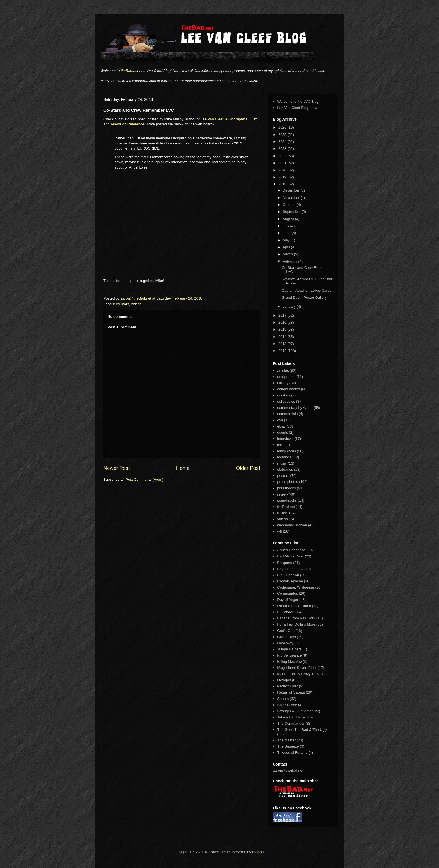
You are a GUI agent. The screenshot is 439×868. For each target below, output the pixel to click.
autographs (286, 377)
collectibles (286, 401)
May (287, 240)
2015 (283, 329)
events (282, 432)
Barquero (285, 563)
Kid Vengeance (289, 655)
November (292, 198)
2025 (283, 135)
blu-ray (283, 383)
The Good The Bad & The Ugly (302, 730)
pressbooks (286, 488)
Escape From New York (296, 618)
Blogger (258, 852)
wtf (280, 531)
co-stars (123, 304)
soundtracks (287, 501)
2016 (283, 322)
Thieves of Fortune (292, 753)
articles (283, 371)
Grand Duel (286, 637)
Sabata (283, 699)
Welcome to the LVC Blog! (298, 102)
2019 (283, 177)
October (290, 205)
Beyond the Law (290, 569)
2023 (283, 149)
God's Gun (286, 631)
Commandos (288, 593)
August (289, 219)
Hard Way (285, 643)
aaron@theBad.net (136, 298)
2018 (283, 184)
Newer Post (116, 468)
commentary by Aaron (295, 408)
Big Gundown (288, 575)
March (288, 254)
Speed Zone (287, 705)
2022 (283, 156)
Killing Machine (289, 662)
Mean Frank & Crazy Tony (298, 674)
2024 (283, 142)
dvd (280, 420)
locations (284, 457)
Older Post (248, 468)
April (287, 247)
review (282, 494)
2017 (283, 315)
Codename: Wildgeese (296, 587)
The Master (286, 740)
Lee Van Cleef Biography (297, 108)
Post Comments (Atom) (145, 480)
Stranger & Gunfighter (295, 711)
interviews (285, 439)
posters (283, 476)
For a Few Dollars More (296, 624)
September (292, 212)
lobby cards (286, 451)
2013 (283, 344)
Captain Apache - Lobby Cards (306, 290)
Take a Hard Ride (291, 717)
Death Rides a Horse (294, 606)
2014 (283, 337)
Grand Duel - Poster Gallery (304, 297)
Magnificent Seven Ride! (297, 668)
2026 (283, 127)
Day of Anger (288, 600)
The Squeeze (288, 746)
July (287, 226)
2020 (283, 170)
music (282, 463)
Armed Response (291, 550)
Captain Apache (290, 581)
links (281, 445)
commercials (287, 414)
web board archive (292, 525)
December (292, 190)
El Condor (285, 612)
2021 (283, 163)
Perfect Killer (288, 686)
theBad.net (129, 71)
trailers (283, 513)
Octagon (284, 680)
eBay (281, 426)
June (287, 233)
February (291, 261)
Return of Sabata (291, 692)
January (290, 306)
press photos (288, 482)
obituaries (285, 469)
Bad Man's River (290, 556)
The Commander (291, 723)
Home (183, 468)
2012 (283, 351)
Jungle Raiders (289, 649)
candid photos (289, 389)
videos (136, 304)
